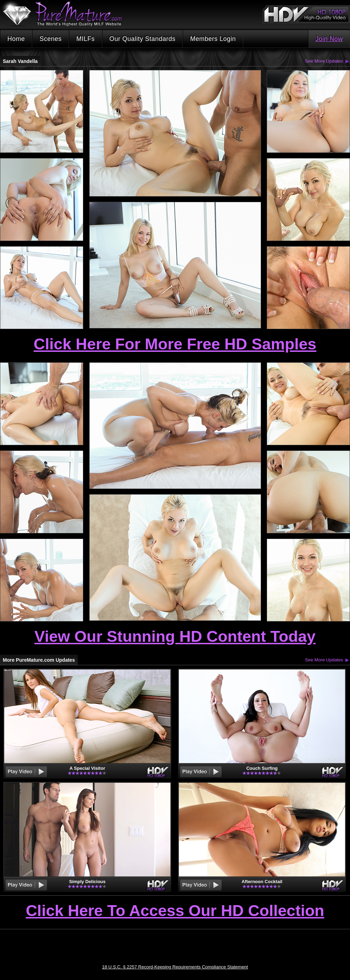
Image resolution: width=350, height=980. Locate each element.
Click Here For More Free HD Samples (175, 344)
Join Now (329, 39)
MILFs (86, 39)
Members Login (213, 39)
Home (16, 39)
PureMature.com (66, 14)
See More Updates (324, 61)
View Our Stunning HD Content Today (175, 636)
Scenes (51, 39)
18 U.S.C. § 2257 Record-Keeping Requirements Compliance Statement (175, 967)
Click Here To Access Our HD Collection (175, 911)
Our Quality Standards (143, 39)
